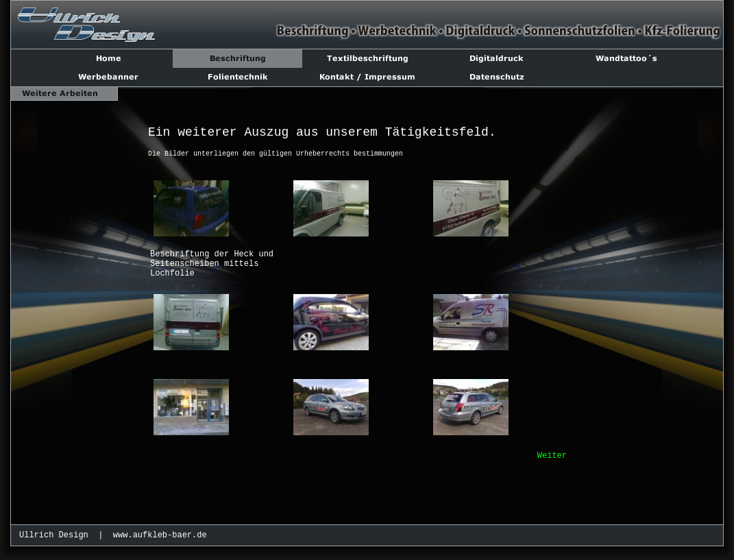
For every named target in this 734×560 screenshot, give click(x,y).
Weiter (552, 456)
